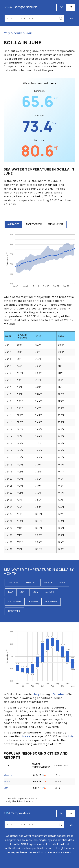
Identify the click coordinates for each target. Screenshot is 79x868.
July (36, 592)
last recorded (33, 224)
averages (13, 224)
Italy (7, 33)
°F (71, 7)
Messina (8, 775)
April (62, 582)
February (31, 582)
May (11, 592)
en (72, 825)
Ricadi (7, 781)
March (48, 582)
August (50, 592)
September (14, 602)
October (33, 602)
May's (27, 736)
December (14, 611)
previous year (56, 224)
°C (62, 7)
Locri (6, 788)
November (51, 602)
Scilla (18, 33)
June (29, 33)
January (13, 582)
